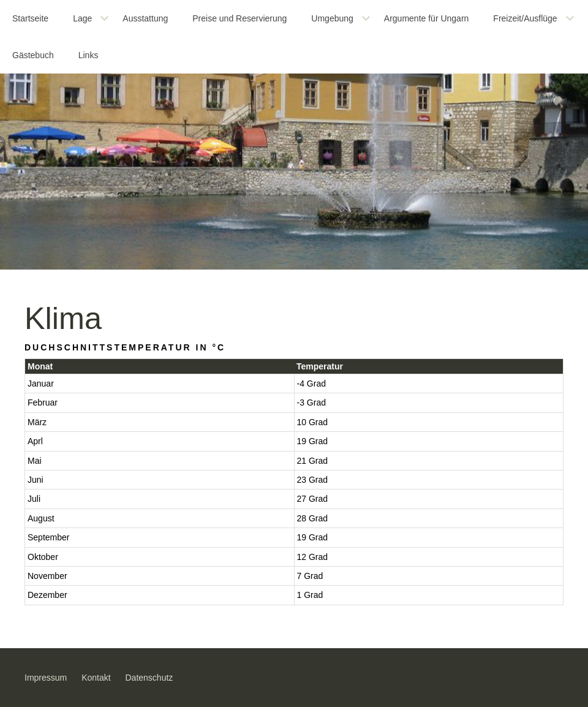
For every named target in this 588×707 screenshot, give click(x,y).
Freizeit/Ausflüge (525, 18)
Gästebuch (33, 55)
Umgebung (332, 18)
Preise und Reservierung (239, 18)
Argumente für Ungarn (427, 18)
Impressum (46, 678)
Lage (82, 18)
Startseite (30, 18)
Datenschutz (149, 678)
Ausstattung (145, 18)
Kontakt (96, 678)
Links (89, 55)
